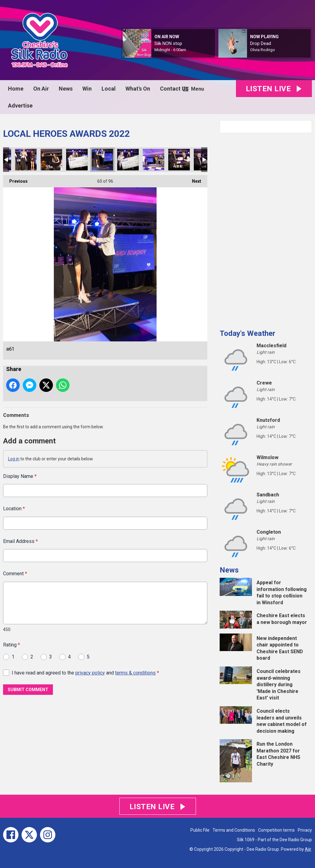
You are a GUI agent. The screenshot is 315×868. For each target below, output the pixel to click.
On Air (41, 89)
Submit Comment (28, 690)
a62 (77, 160)
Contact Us (174, 89)
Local (109, 89)
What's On (138, 89)
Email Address (20, 541)
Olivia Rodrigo (263, 50)
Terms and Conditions (234, 830)
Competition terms (276, 830)
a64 (154, 160)
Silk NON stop (168, 43)
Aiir (308, 849)
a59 (26, 160)
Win (87, 89)
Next (193, 179)
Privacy (305, 830)
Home (16, 89)
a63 (128, 160)
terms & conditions (135, 672)
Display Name (20, 476)
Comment (15, 574)
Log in (14, 459)
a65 (179, 160)
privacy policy (90, 672)
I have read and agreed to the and (85, 672)
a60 (51, 160)
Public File (200, 830)
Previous (15, 179)
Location (14, 509)
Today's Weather (247, 333)
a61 (102, 160)
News (66, 89)
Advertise (20, 106)
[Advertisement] (266, 229)
